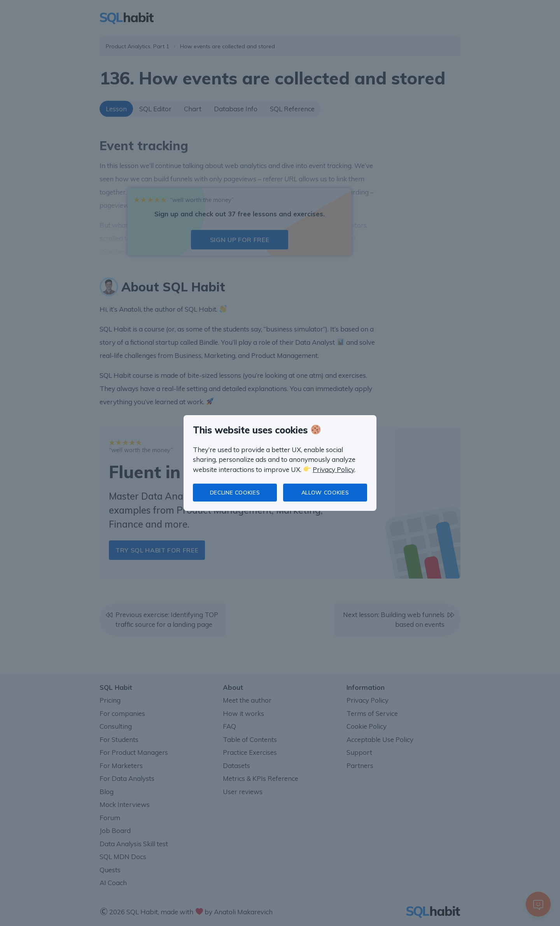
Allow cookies (325, 493)
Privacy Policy (333, 469)
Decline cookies (235, 493)
